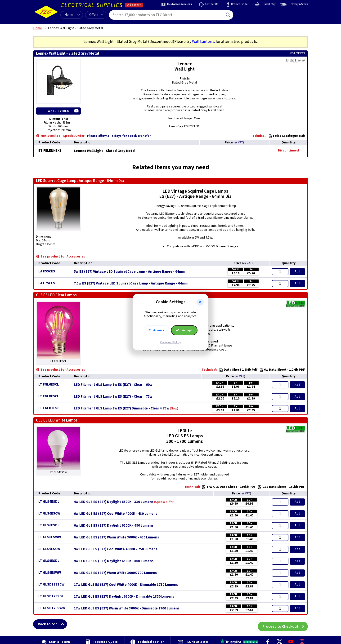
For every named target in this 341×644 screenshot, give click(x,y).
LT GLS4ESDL (49, 502)
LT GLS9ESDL (49, 561)
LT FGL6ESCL (49, 384)
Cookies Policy (170, 342)
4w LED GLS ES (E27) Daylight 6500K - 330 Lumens (114, 502)
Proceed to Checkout (285, 624)
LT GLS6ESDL (49, 525)
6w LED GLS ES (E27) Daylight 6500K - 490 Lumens (114, 526)
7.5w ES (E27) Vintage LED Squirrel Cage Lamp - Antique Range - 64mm (131, 284)
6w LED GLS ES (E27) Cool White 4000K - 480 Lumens (116, 514)
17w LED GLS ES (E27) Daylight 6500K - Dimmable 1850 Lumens (124, 597)
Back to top (52, 624)
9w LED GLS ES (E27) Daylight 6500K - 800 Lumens (114, 561)
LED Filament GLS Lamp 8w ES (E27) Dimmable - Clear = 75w (122, 409)
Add (297, 271)
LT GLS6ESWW (50, 537)
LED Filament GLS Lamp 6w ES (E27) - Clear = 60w (113, 385)
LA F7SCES (47, 283)
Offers (96, 15)
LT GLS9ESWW (50, 573)
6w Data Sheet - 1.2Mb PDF (282, 370)
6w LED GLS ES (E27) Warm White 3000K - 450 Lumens (116, 537)
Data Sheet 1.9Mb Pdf (238, 370)
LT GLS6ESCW (49, 513)
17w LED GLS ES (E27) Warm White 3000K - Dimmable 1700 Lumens (127, 608)
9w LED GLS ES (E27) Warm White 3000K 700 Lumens (115, 573)
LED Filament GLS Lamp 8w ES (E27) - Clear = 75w (113, 397)
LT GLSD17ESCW (51, 584)
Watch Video (59, 111)
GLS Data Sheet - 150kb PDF (281, 487)
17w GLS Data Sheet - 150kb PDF (229, 487)
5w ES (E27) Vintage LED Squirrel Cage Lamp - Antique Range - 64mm (129, 272)
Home (69, 15)
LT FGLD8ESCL (50, 408)
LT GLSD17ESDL (51, 596)
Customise (157, 330)
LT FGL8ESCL (49, 396)
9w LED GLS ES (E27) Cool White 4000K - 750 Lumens (116, 549)
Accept (184, 330)
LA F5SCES (47, 271)
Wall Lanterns (204, 42)
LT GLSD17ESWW (52, 608)
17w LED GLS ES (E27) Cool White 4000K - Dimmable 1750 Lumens (126, 585)
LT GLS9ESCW (49, 549)
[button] (200, 302)
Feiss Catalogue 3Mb (287, 136)
